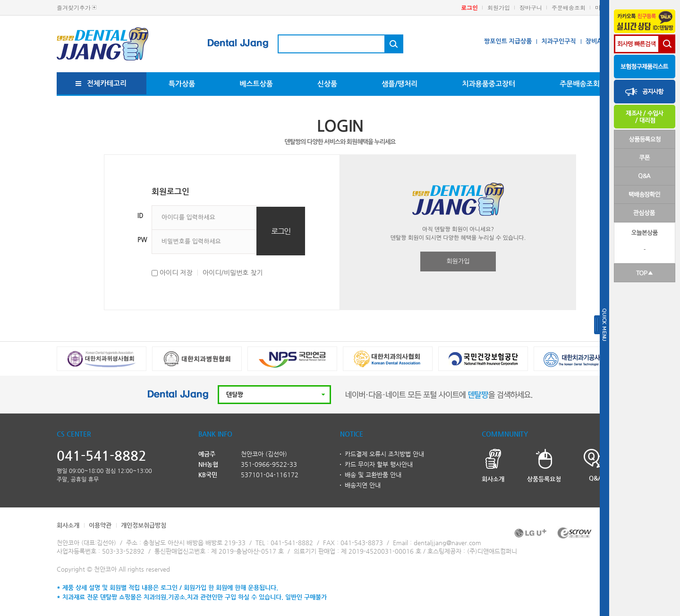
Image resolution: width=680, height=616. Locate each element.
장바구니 (531, 7)
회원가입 (499, 7)
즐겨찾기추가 (74, 7)
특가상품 (182, 84)
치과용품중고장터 (489, 84)
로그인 (469, 7)
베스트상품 (256, 84)
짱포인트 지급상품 (508, 41)
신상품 (327, 84)
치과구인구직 (558, 41)
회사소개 (68, 525)
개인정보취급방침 (144, 525)
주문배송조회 (569, 7)
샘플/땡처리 (399, 84)
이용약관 (100, 525)
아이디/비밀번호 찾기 (233, 273)
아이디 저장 (176, 273)
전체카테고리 (107, 83)
